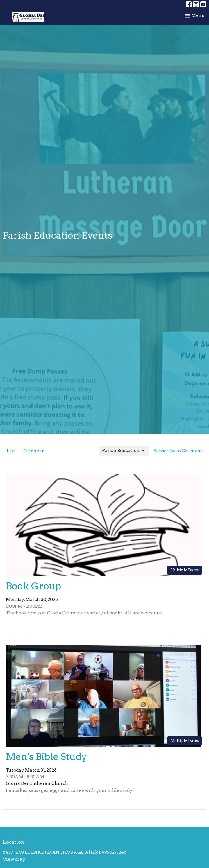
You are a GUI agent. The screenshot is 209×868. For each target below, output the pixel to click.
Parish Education (124, 451)
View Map (14, 859)
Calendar (34, 451)
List (11, 451)
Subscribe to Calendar (178, 451)
